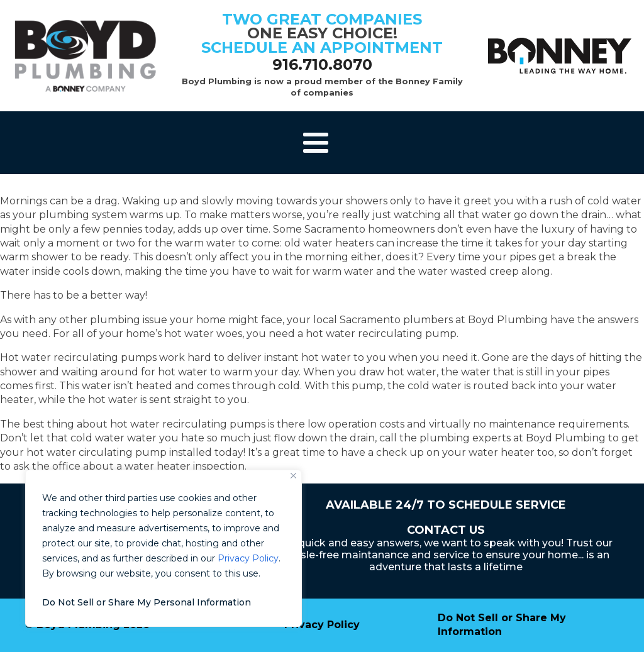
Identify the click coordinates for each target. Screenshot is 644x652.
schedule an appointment (322, 47)
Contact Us (446, 530)
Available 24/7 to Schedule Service (446, 505)
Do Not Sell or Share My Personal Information (147, 602)
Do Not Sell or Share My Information (502, 625)
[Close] (293, 476)
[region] (164, 548)
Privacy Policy (248, 558)
